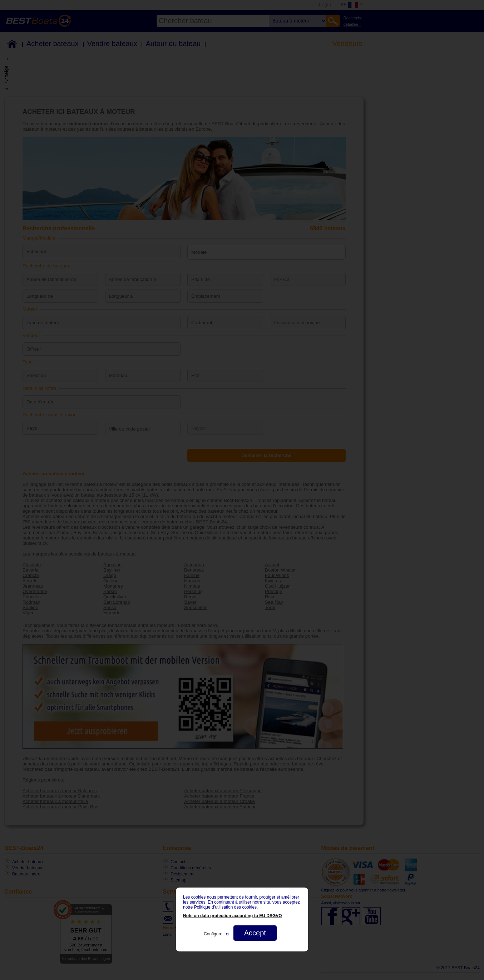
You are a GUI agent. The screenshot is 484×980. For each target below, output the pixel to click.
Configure (213, 934)
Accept (255, 933)
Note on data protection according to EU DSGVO (233, 916)
